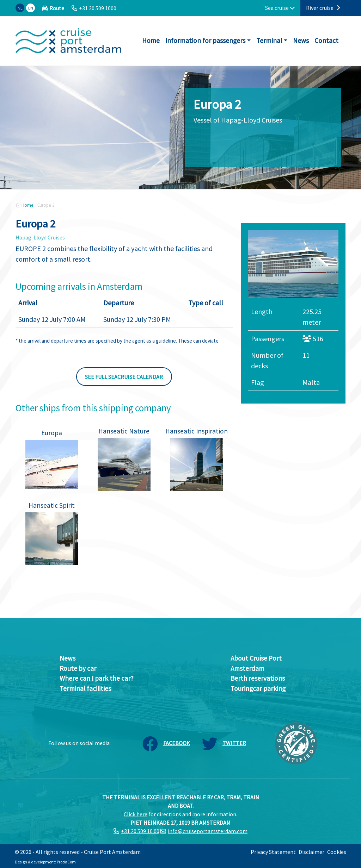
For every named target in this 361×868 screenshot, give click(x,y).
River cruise (323, 8)
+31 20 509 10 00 (140, 831)
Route (57, 8)
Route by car (78, 668)
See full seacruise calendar (124, 377)
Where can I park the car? (97, 678)
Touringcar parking (258, 688)
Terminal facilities (85, 688)
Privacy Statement (273, 852)
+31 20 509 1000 (98, 8)
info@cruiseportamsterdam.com (208, 831)
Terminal (269, 40)
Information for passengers (205, 40)
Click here (136, 814)
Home (151, 40)
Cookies (337, 852)
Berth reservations (258, 678)
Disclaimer (311, 852)
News (301, 40)
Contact (326, 40)
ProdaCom (66, 862)
